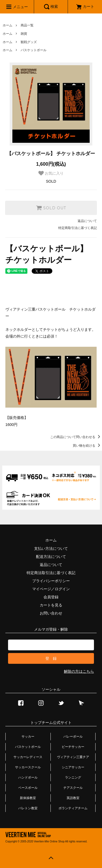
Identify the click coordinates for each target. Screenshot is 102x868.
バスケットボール (34, 50)
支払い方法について (51, 548)
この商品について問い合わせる (76, 437)
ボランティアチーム (73, 808)
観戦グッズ (29, 42)
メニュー (17, 7)
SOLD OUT (51, 208)
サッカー (28, 737)
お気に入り (51, 173)
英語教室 (73, 798)
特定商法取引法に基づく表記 (51, 573)
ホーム (8, 25)
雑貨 (24, 34)
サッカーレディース (28, 757)
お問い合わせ (51, 613)
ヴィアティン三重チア (73, 757)
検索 (51, 7)
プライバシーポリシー (51, 581)
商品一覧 (27, 25)
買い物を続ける (87, 446)
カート (85, 6)
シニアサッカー (73, 767)
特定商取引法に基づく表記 (78, 228)
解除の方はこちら (79, 671)
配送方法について (51, 557)
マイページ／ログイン (51, 589)
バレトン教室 (28, 808)
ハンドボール (28, 777)
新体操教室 (28, 798)
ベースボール (28, 788)
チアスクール (73, 788)
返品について (87, 221)
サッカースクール (28, 767)
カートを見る (51, 605)
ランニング (73, 777)
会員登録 (51, 597)
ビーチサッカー (73, 747)
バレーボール (73, 737)
